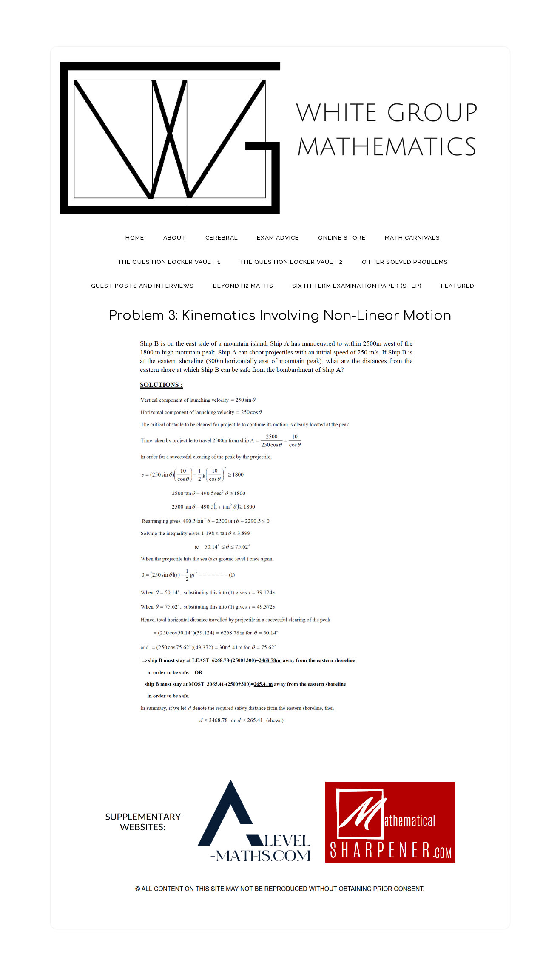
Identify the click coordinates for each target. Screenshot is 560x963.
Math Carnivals (412, 237)
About (175, 237)
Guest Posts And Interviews (142, 286)
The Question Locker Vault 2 (291, 262)
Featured (458, 286)
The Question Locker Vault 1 (169, 262)
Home (135, 237)
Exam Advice (278, 237)
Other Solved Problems (405, 262)
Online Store (342, 237)
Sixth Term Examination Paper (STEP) (357, 286)
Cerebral (222, 237)
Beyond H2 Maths (243, 286)
